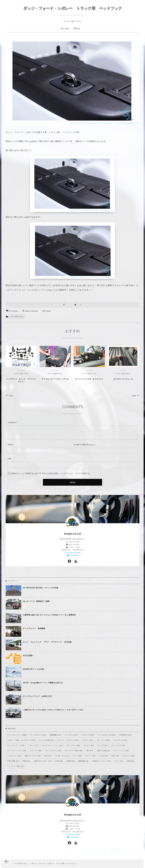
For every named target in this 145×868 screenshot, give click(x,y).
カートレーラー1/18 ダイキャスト (89, 381)
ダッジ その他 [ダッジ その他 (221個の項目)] (46, 740)
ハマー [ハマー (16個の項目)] (119, 761)
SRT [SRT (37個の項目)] (90, 751)
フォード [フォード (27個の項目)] (90, 756)
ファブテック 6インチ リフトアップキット (21, 382)
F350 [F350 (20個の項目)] (59, 761)
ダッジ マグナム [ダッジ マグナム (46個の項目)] (53, 751)
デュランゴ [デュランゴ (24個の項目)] (128, 756)
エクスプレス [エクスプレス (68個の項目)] (73, 745)
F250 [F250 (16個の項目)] (130, 761)
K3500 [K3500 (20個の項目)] (71, 761)
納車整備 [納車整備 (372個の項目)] (56, 735)
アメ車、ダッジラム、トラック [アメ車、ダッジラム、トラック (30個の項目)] (68, 756)
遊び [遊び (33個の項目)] (48, 756)
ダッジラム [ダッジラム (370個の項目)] (71, 735)
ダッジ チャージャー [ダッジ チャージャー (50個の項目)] (17, 751)
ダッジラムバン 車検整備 (34, 628)
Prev (9, 396)
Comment (12, 422)
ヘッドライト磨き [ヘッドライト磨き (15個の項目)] (16, 766)
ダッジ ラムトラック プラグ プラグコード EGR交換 (47, 642)
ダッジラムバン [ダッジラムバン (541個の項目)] (38, 735)
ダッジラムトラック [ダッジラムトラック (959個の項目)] (17, 735)
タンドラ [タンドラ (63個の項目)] (89, 745)
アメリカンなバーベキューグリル (55, 381)
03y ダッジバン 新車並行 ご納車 (36, 601)
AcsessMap (74, 555)
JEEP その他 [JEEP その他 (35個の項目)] (103, 751)
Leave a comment (31, 311)
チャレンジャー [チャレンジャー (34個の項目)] (121, 751)
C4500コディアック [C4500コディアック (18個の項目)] (101, 761)
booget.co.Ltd (73, 534)
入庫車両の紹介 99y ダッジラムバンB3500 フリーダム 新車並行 (49, 615)
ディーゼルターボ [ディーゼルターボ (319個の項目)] (106, 735)
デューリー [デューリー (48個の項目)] (36, 751)
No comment (13, 311)
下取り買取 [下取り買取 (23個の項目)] (13, 761)
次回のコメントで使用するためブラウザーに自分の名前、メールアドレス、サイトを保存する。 (52, 473)
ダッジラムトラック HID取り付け (37, 696)
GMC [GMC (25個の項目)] (115, 756)
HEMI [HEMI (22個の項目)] (26, 761)
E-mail (76, 445)
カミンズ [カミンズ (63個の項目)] (103, 745)
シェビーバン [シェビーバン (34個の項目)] (14, 756)
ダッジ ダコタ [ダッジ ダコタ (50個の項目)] (118, 745)
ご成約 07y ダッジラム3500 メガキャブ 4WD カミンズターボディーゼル (53, 710)
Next (136, 396)
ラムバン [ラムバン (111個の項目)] (88, 740)
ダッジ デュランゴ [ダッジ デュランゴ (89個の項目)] (16, 745)
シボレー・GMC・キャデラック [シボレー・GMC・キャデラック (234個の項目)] (21, 740)
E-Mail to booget (74, 553)
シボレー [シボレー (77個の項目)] (33, 745)
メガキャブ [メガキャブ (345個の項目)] (88, 735)
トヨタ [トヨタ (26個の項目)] (103, 756)
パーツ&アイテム (73, 21)
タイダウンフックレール (123, 381)
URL (10, 459)
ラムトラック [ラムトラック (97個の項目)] (120, 740)
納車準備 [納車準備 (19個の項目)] (83, 761)
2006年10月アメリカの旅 (33, 669)
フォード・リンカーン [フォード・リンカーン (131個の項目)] (68, 740)
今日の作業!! (28, 656)
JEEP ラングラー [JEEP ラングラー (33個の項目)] (33, 756)
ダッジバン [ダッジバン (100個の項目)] (103, 740)
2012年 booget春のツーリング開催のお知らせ (43, 683)
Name (10, 445)
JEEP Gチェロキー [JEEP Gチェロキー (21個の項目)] (43, 761)
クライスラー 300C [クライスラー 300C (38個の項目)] (73, 751)
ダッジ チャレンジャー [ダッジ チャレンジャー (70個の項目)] (52, 745)
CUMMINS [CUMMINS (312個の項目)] (125, 735)
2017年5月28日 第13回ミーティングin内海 (40, 588)
